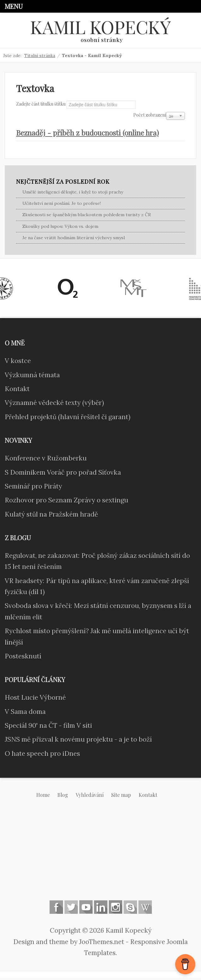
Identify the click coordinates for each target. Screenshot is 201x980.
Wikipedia (145, 910)
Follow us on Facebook (56, 910)
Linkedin (101, 910)
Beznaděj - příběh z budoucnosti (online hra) (95, 134)
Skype (130, 910)
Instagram (115, 910)
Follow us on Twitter (71, 910)
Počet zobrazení (150, 116)
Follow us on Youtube (86, 910)
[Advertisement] (100, 857)
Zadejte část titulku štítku (41, 105)
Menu (14, 6)
